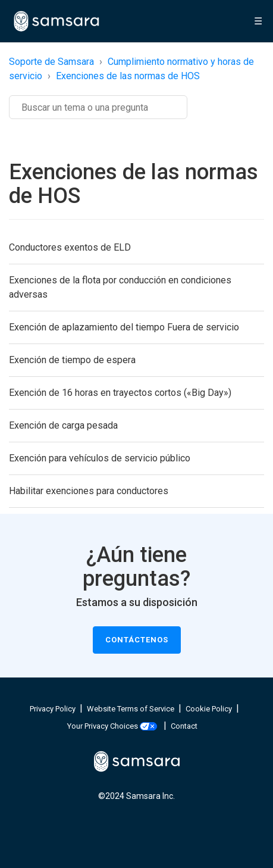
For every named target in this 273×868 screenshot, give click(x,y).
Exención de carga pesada (63, 425)
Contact (184, 726)
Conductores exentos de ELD (70, 247)
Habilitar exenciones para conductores (89, 491)
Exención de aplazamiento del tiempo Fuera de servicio (124, 327)
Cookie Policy (209, 709)
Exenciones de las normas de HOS (128, 76)
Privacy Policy (53, 709)
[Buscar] (98, 107)
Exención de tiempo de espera (72, 360)
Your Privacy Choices (112, 726)
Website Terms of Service (131, 709)
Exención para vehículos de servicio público (100, 458)
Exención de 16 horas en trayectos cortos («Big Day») (120, 393)
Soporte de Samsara (51, 62)
